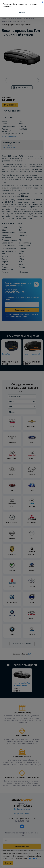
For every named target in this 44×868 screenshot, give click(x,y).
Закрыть (22, 12)
